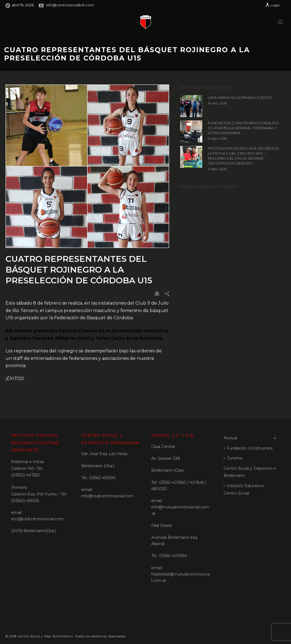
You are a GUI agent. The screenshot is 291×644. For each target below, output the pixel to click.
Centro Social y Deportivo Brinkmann (248, 472)
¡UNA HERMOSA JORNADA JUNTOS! (240, 97)
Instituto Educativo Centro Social (244, 489)
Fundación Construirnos (248, 448)
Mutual (230, 438)
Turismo (233, 458)
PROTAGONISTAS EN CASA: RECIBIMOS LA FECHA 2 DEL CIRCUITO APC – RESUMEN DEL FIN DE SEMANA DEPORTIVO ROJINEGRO (243, 156)
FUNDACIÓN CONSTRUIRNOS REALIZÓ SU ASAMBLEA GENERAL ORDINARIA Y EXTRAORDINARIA (243, 128)
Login (273, 5)
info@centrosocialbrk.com (70, 5)
